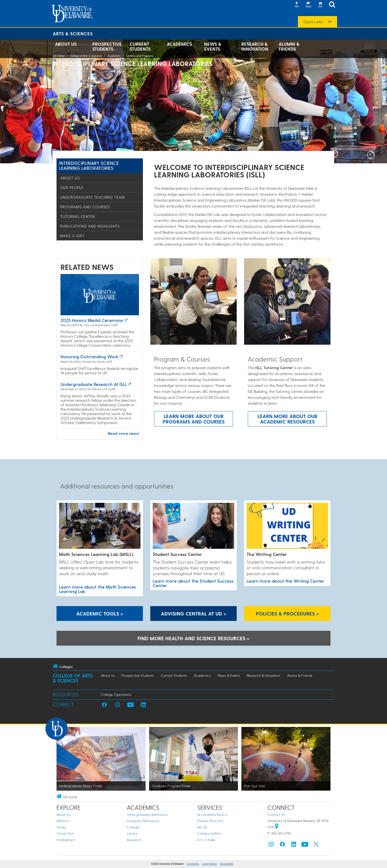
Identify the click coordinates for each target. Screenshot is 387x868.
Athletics (63, 821)
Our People (72, 188)
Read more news (123, 433)
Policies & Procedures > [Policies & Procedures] (287, 614)
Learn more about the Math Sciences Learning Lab (97, 589)
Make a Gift (72, 236)
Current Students (140, 46)
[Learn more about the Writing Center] (287, 526)
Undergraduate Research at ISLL (94, 384)
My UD (202, 827)
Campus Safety (209, 833)
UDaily (61, 827)
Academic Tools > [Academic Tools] (100, 614)
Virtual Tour (65, 833)
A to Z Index (206, 840)
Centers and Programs (140, 56)
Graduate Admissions (143, 821)
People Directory (210, 821)
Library (132, 833)
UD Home (59, 56)
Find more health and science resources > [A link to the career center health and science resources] (193, 638)
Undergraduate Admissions (147, 815)
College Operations (116, 694)
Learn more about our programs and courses (194, 419)
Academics (179, 44)
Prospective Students (107, 46)
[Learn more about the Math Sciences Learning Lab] (100, 526)
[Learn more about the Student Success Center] (193, 526)
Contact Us (276, 815)
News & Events (213, 46)
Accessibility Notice (212, 815)
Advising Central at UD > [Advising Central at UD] (194, 614)
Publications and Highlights (90, 226)
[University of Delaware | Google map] (277, 827)
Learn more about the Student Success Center (193, 583)
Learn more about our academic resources (287, 419)
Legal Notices (209, 864)
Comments (193, 864)
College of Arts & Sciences (86, 56)
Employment (66, 840)
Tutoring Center (78, 216)
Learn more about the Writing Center (285, 581)
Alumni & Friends (289, 46)
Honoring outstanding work (89, 356)
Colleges (134, 827)
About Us (66, 44)
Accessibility (227, 864)
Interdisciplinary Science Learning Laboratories (89, 165)
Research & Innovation (255, 46)
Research (134, 840)
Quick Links (313, 22)
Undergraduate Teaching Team (93, 197)
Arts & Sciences (73, 33)
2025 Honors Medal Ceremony (92, 320)
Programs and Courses (85, 207)
